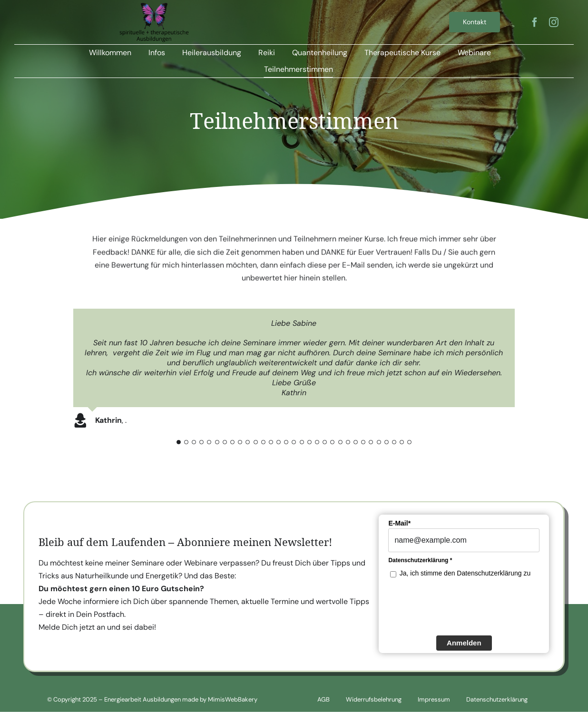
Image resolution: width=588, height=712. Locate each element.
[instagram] (554, 22)
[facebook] (535, 22)
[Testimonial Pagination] (179, 442)
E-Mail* (399, 525)
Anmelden (464, 644)
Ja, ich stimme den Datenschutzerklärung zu (465, 575)
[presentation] (461, 607)
